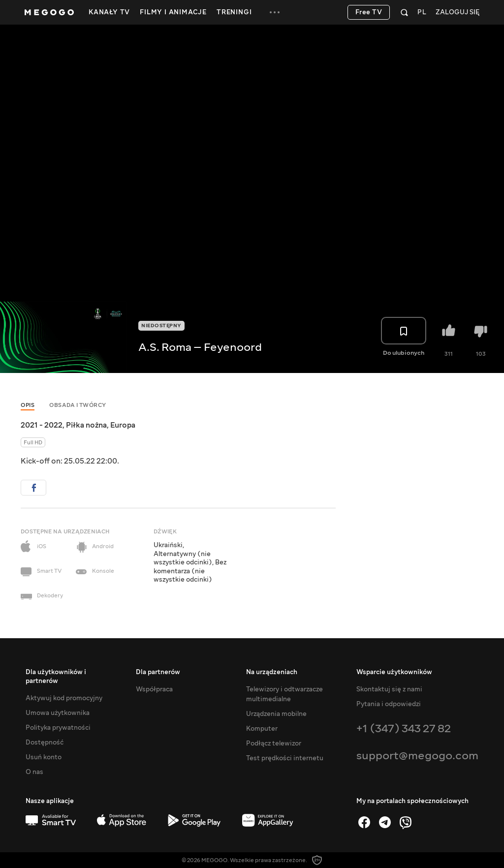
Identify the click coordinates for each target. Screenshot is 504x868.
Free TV (369, 12)
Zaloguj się (457, 13)
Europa (123, 425)
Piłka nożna (86, 425)
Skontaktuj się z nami (389, 689)
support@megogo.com (417, 756)
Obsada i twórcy (78, 405)
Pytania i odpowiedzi (389, 704)
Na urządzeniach (272, 672)
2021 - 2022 (42, 425)
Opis (28, 405)
